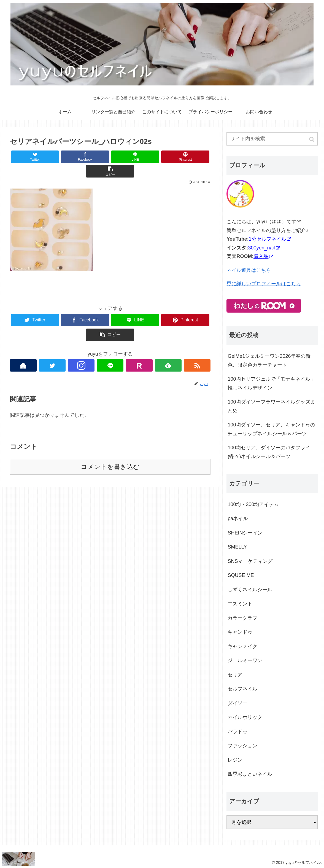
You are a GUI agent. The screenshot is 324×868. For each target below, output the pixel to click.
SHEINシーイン (245, 533)
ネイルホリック (245, 717)
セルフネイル (242, 689)
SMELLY (237, 547)
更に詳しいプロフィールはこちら (264, 284)
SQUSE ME (241, 575)
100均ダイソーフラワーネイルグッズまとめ (271, 406)
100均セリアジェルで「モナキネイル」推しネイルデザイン (271, 383)
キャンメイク (242, 646)
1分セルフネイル (270, 239)
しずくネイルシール (250, 590)
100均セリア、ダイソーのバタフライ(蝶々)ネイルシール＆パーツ (269, 452)
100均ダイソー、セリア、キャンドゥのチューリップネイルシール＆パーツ (271, 429)
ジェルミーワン (245, 660)
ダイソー (237, 703)
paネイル (238, 518)
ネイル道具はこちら (249, 270)
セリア (235, 675)
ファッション (242, 746)
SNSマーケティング (250, 561)
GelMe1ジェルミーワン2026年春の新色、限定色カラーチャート (269, 361)
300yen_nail (264, 248)
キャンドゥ (240, 632)
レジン (235, 760)
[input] (272, 139)
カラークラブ (242, 618)
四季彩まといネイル (250, 774)
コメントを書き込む (110, 467)
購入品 (263, 256)
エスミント (240, 604)
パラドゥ (237, 732)
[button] (312, 139)
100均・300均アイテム (253, 504)
